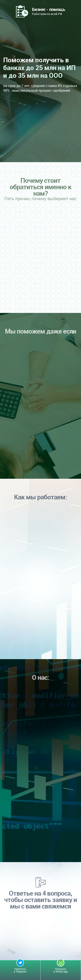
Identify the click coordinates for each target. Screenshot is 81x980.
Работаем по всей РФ (48, 11)
